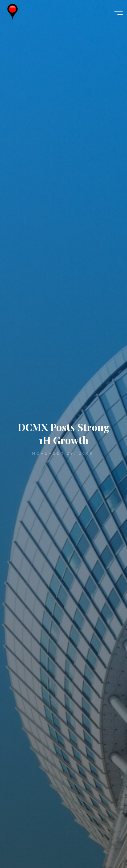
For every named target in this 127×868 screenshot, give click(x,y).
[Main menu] (117, 12)
